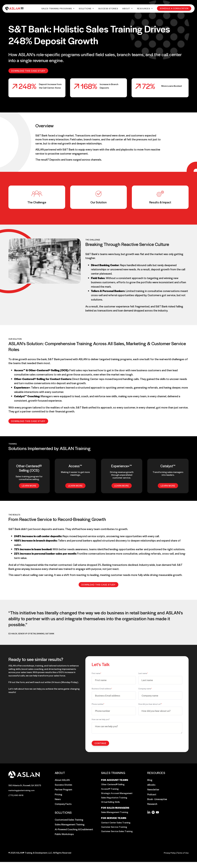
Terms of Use (182, 859)
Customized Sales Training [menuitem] (69, 820)
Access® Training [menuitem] (110, 790)
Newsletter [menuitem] (153, 790)
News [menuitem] (58, 800)
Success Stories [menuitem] (63, 785)
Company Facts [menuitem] (63, 804)
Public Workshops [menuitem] (64, 834)
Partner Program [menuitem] (63, 790)
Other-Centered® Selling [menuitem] (114, 785)
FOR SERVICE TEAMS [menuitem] (114, 825)
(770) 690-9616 (17, 796)
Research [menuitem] (152, 804)
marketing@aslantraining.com (23, 791)
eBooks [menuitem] (151, 785)
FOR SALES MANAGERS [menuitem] (115, 812)
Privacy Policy (169, 859)
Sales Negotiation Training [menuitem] (115, 800)
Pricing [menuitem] (58, 795)
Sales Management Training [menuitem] (70, 825)
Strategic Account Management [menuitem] (118, 795)
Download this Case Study (28, 71)
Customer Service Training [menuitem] (115, 835)
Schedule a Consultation (175, 9)
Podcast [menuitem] (152, 795)
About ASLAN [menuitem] (62, 780)
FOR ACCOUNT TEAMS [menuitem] (115, 780)
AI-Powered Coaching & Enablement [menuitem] (74, 830)
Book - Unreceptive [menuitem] (157, 800)
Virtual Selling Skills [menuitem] (111, 804)
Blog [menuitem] (150, 780)
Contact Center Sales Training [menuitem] (117, 830)
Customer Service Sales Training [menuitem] (118, 840)
